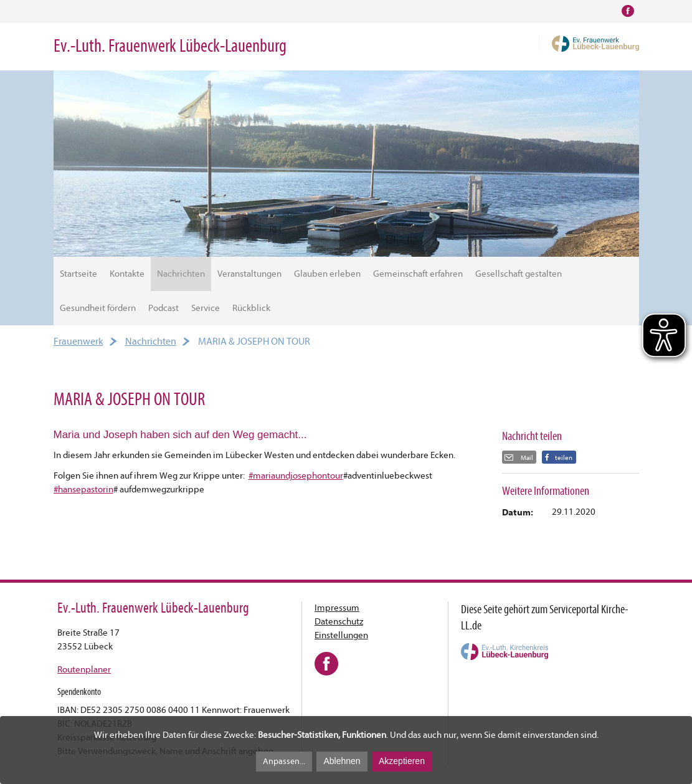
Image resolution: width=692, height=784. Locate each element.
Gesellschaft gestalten (519, 274)
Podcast (164, 308)
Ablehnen (342, 761)
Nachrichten (181, 274)
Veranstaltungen (249, 274)
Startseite (78, 274)
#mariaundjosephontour (296, 476)
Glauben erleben (327, 274)
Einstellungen (341, 635)
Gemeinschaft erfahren (418, 274)
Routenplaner (84, 670)
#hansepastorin (83, 490)
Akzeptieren (402, 761)
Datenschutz (339, 622)
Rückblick (251, 308)
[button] (559, 457)
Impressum (337, 608)
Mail (526, 458)
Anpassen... (284, 761)
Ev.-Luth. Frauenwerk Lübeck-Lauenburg (170, 46)
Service (206, 308)
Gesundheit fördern (98, 308)
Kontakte (127, 274)
